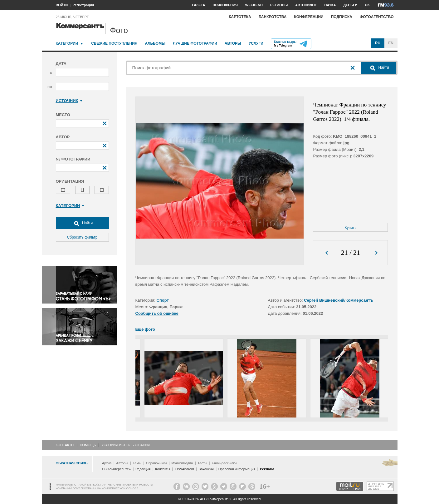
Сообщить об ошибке (157, 313)
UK (368, 5)
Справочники (156, 463)
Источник (69, 101)
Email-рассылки (224, 463)
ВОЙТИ (62, 5)
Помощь (88, 445)
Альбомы (155, 43)
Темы (137, 463)
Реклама (267, 469)
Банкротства (273, 17)
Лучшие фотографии (195, 43)
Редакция (143, 469)
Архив (107, 463)
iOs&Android (184, 469)
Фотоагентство (377, 17)
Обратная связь (72, 463)
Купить (351, 228)
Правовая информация (237, 469)
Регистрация (83, 5)
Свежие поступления (114, 43)
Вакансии (206, 469)
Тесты (202, 463)
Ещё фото (145, 329)
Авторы (233, 43)
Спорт (163, 300)
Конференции (309, 17)
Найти (82, 223)
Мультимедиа (182, 463)
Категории (67, 43)
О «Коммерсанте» (116, 469)
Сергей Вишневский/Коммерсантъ (339, 300)
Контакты (65, 445)
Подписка (342, 17)
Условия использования (126, 445)
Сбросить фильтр (82, 237)
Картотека (240, 17)
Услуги (256, 43)
